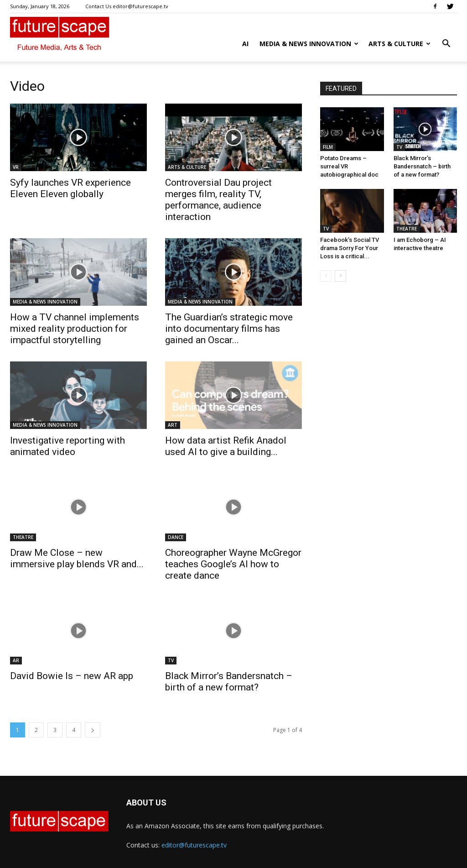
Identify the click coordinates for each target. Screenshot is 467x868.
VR (16, 167)
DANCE (176, 537)
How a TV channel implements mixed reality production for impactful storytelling (75, 329)
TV (171, 660)
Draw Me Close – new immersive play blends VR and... (77, 558)
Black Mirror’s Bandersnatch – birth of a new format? (229, 682)
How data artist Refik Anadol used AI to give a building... (226, 446)
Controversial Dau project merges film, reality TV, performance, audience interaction (218, 200)
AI (245, 44)
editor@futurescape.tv (194, 845)
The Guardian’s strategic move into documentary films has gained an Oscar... (229, 329)
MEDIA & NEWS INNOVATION (309, 44)
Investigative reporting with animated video (67, 446)
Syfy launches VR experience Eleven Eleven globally (70, 188)
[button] (446, 44)
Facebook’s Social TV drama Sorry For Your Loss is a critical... (350, 248)
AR (16, 660)
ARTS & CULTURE (400, 44)
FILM (328, 147)
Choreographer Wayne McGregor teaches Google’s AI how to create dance (233, 564)
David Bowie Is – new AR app (72, 676)
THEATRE (23, 537)
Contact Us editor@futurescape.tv (127, 6)
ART (173, 425)
